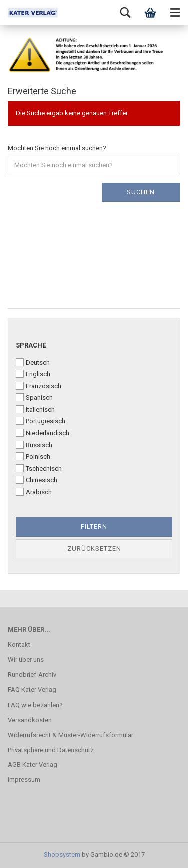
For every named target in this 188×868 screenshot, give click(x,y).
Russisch (34, 445)
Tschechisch (39, 468)
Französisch (38, 386)
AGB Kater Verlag (32, 764)
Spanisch (34, 397)
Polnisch (33, 456)
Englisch (33, 374)
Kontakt (19, 645)
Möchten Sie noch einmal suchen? (57, 148)
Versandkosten (30, 720)
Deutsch (33, 362)
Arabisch (34, 492)
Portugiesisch (40, 421)
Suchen (141, 192)
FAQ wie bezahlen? (35, 705)
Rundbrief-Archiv (32, 675)
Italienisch (35, 409)
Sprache (31, 345)
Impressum (24, 779)
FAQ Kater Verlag (32, 690)
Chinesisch (36, 480)
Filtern (94, 526)
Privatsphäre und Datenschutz (51, 750)
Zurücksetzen (94, 548)
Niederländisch (42, 433)
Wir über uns (26, 660)
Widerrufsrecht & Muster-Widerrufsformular (70, 735)
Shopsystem (62, 855)
